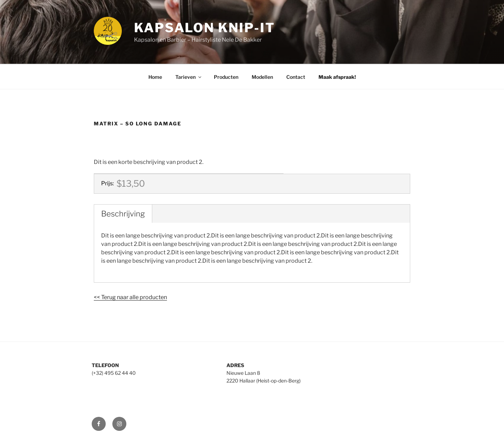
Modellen (262, 77)
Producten (226, 77)
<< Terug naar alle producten (130, 297)
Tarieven (189, 77)
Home (155, 77)
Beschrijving (123, 214)
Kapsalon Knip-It (205, 28)
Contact (296, 77)
